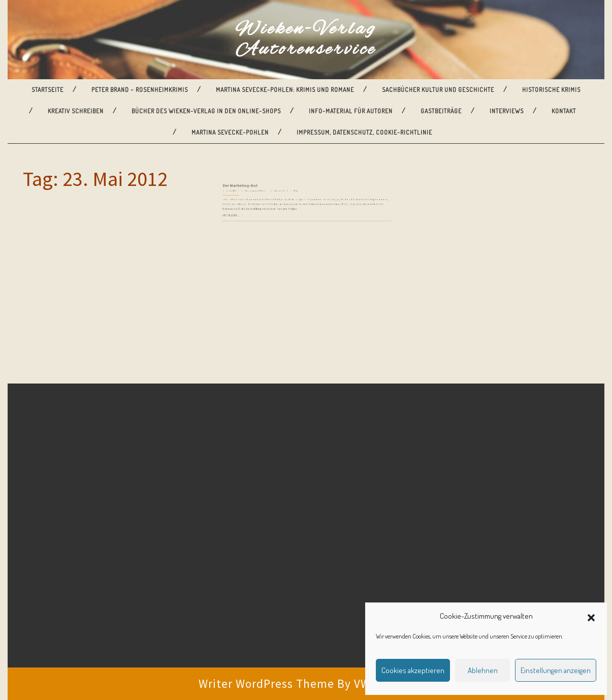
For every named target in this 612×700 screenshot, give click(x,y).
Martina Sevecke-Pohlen (230, 132)
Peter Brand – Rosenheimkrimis (140, 90)
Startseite (47, 90)
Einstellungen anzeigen (556, 670)
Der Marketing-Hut (262, 182)
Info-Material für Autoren (351, 111)
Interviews (507, 111)
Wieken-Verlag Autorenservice (306, 40)
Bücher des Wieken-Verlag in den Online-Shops (206, 111)
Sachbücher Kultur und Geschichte (438, 90)
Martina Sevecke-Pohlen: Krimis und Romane (285, 90)
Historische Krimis (551, 90)
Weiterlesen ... (256, 202)
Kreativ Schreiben (76, 111)
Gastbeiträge (441, 111)
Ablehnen (483, 670)
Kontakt (564, 111)
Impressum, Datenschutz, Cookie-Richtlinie (364, 132)
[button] (591, 616)
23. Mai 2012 (256, 185)
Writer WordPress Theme (266, 683)
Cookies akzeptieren (413, 670)
